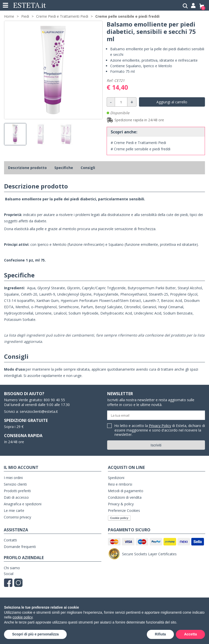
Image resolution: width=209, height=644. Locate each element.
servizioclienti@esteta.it (39, 411)
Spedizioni (116, 478)
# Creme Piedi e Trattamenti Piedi (138, 143)
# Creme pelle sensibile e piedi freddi (141, 149)
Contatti (10, 540)
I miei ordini (13, 478)
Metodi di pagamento (126, 491)
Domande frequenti (20, 547)
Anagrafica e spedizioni (23, 504)
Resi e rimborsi (120, 484)
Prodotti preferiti (17, 491)
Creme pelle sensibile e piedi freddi (127, 16)
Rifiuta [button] (160, 634)
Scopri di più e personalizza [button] (35, 634)
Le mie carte (14, 510)
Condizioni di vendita (125, 497)
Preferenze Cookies (124, 510)
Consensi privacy (17, 517)
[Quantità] (121, 102)
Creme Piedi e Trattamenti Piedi (62, 16)
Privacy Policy (160, 426)
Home (9, 16)
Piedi (25, 16)
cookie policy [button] (22, 617)
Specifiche (64, 168)
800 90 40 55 (54, 400)
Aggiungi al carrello (172, 102)
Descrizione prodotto (27, 168)
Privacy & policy (121, 504)
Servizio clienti (15, 484)
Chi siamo (12, 568)
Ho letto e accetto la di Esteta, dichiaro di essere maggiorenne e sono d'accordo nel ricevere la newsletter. (160, 430)
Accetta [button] (190, 634)
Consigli (88, 168)
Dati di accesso (16, 497)
